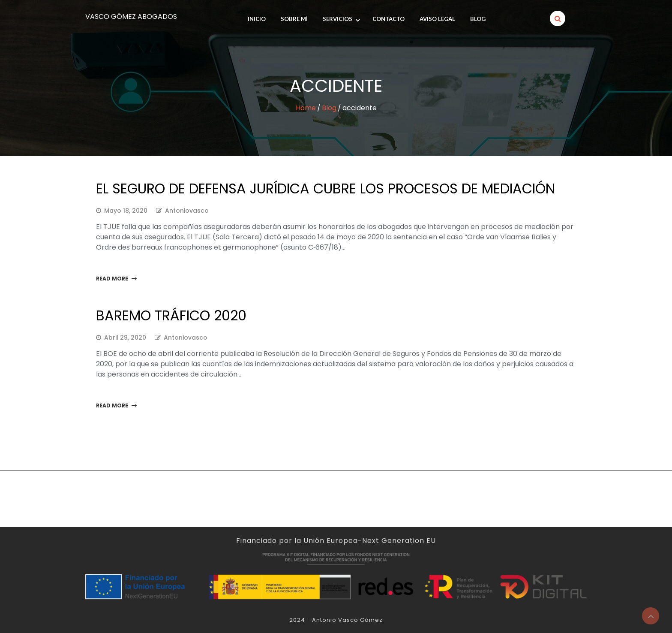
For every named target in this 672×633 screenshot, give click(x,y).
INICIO (257, 19)
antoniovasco (187, 211)
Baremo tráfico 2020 (171, 315)
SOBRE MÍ (294, 19)
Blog (478, 19)
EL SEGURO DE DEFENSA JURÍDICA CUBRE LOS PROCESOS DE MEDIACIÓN (325, 188)
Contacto (388, 19)
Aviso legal (437, 19)
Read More (112, 279)
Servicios (337, 19)
